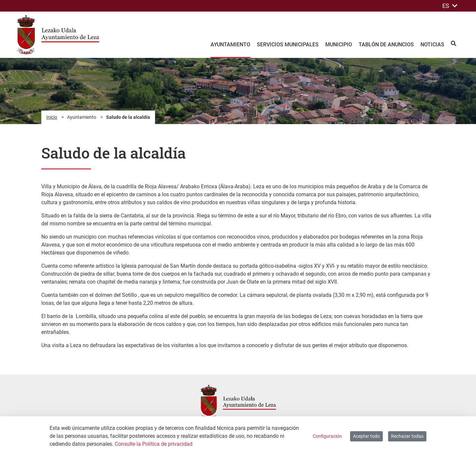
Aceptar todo (366, 436)
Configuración (327, 436)
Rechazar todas (407, 436)
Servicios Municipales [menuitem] (288, 45)
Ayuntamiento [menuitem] (230, 45)
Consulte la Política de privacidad (154, 444)
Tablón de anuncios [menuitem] (386, 45)
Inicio (52, 117)
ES (450, 6)
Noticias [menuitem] (432, 45)
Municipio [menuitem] (339, 45)
